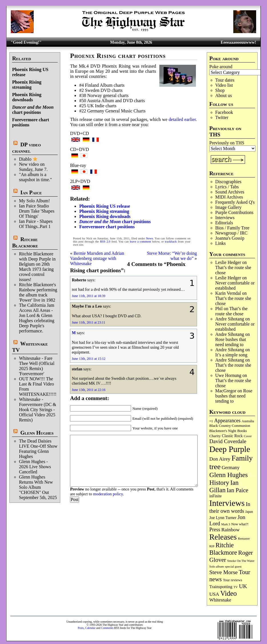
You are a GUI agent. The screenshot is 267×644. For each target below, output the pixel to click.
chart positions (33, 110)
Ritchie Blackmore (25, 242)
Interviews (225, 218)
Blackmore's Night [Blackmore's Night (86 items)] (223, 431)
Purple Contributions (234, 212)
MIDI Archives (229, 197)
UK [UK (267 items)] (243, 586)
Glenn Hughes (37, 433)
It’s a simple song (231, 355)
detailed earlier (182, 119)
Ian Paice (31, 192)
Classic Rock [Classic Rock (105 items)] (232, 436)
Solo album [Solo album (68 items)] (217, 566)
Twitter (222, 117)
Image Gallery (228, 207)
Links (220, 243)
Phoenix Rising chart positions (118, 56)
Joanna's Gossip (230, 238)
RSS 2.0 (105, 242)
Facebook (224, 112)
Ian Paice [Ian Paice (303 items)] (238, 490)
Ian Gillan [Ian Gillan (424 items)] (224, 486)
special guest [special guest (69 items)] (233, 566)
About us (224, 95)
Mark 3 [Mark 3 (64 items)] (226, 524)
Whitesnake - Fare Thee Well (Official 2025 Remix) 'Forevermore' (37, 366)
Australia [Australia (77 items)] (248, 421)
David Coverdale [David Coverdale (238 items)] (228, 441)
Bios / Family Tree (232, 228)
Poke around (221, 67)
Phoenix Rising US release (105, 206)
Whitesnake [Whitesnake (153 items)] (220, 600)
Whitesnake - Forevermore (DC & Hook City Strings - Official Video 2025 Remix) (38, 410)
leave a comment (140, 242)
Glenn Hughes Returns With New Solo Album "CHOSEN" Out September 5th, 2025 (38, 487)
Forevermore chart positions (107, 227)
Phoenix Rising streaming (27, 85)
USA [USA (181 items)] (214, 594)
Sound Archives (230, 192)
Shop (220, 90)
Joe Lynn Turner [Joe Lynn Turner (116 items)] (223, 518)
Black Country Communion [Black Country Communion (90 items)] (230, 426)
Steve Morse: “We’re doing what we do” (172, 256)
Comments (107, 628)
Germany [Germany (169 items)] (231, 468)
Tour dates (225, 80)
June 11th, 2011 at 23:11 (88, 322)
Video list (224, 85)
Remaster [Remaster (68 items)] (244, 538)
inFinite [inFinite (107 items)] (215, 496)
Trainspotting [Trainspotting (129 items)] (221, 587)
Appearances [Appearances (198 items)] (227, 421)
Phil (219, 309)
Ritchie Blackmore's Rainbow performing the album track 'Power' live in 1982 (38, 292)
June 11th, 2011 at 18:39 (88, 296)
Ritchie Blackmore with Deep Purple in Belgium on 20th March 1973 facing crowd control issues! (37, 267)
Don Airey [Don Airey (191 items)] (220, 459)
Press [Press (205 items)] (215, 530)
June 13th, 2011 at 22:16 (89, 390)
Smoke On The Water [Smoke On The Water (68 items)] (241, 561)
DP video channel (26, 148)
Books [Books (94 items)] (242, 431)
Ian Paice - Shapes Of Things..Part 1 (36, 224)
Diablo (28, 159)
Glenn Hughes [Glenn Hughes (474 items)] (229, 475)
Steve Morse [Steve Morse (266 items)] (223, 572)
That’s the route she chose (231, 311)
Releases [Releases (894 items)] (223, 537)
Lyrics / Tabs (227, 187)
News (149, 238)
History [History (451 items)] (219, 483)
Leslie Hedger (228, 262)
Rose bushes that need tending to (231, 342)
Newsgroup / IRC (231, 233)
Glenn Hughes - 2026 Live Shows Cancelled (35, 467)
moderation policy (108, 494)
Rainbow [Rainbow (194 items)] (230, 530)
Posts (81, 628)
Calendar (90, 628)
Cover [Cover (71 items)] (248, 436)
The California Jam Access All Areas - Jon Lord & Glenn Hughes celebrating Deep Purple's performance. (37, 318)
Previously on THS (227, 143)
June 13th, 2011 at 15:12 (89, 359)
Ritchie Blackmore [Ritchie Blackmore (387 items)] (223, 549)
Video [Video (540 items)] (229, 593)
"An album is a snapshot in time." (35, 177)
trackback (171, 242)
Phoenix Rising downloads (27, 97)
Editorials (224, 223)
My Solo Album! (34, 201)
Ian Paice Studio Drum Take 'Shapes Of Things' (37, 211)
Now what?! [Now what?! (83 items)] (240, 524)
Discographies (228, 182)
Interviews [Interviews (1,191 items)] (227, 503)
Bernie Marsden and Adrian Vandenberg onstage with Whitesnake (97, 258)
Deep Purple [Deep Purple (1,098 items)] (230, 449)
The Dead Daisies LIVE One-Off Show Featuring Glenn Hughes (38, 449)
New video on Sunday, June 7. (33, 167)
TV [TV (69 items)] (236, 587)
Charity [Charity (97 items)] (215, 436)
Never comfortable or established (235, 285)
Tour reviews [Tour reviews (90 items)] (233, 580)
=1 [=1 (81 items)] (211, 421)
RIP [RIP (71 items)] (212, 546)
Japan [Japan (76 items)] (249, 512)
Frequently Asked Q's (235, 202)
